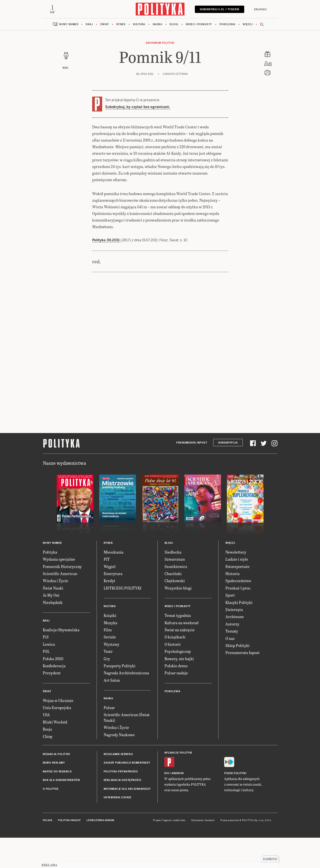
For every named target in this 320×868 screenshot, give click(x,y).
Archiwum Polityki (160, 43)
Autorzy (232, 624)
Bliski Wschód (55, 722)
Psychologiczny (178, 651)
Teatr (108, 651)
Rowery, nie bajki (179, 659)
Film (108, 630)
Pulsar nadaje (176, 673)
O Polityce (51, 789)
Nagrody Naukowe (119, 735)
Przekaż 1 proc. (238, 588)
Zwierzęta (234, 609)
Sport (230, 595)
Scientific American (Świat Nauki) (127, 717)
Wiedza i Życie (55, 581)
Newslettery (236, 552)
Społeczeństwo (238, 581)
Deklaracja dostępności (122, 780)
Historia (232, 573)
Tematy (232, 631)
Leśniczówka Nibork (100, 820)
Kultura (139, 24)
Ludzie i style (237, 559)
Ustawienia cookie (118, 797)
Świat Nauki (53, 588)
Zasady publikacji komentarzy (127, 763)
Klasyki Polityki (239, 602)
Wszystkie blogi (178, 588)
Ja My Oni (51, 595)
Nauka (158, 24)
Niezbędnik (53, 602)
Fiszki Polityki (235, 773)
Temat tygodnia (178, 615)
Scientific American (60, 573)
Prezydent (52, 673)
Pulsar (109, 707)
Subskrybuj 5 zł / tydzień (220, 9)
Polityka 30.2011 (106, 240)
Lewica (49, 644)
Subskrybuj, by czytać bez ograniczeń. (138, 107)
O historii (173, 644)
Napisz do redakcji (57, 772)
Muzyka (110, 623)
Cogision (167, 820)
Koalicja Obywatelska (61, 630)
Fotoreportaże (237, 566)
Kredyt (110, 581)
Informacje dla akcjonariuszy (127, 789)
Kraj (89, 24)
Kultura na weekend (182, 623)
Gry (107, 659)
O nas (230, 638)
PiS (46, 637)
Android (178, 773)
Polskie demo (176, 666)
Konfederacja (54, 666)
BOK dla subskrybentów (61, 780)
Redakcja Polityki (56, 754)
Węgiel (110, 566)
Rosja (47, 729)
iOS (167, 773)
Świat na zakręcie (180, 630)
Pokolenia (227, 24)
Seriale (110, 637)
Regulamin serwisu (118, 754)
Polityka (50, 552)
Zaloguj (260, 9)
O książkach (175, 637)
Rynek (121, 24)
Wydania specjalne (59, 559)
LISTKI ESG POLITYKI (122, 588)
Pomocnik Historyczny (62, 566)
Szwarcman (175, 559)
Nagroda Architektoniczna (126, 673)
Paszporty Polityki (120, 666)
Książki (110, 615)
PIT (107, 559)
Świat (105, 24)
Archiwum (235, 617)
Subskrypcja (228, 443)
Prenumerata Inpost (192, 443)
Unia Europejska (57, 707)
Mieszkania (114, 552)
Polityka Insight (69, 820)
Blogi (174, 24)
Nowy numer (69, 24)
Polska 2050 (53, 659)
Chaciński (173, 573)
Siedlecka (173, 552)
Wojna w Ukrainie (58, 700)
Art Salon (112, 680)
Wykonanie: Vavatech (203, 820)
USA (46, 715)
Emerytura (113, 573)
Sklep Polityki (237, 645)
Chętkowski (175, 581)
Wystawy (111, 644)
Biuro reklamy (54, 763)
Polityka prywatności (121, 772)
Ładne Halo (179, 820)
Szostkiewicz (176, 566)
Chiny (48, 736)
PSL (46, 651)
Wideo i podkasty (199, 24)
